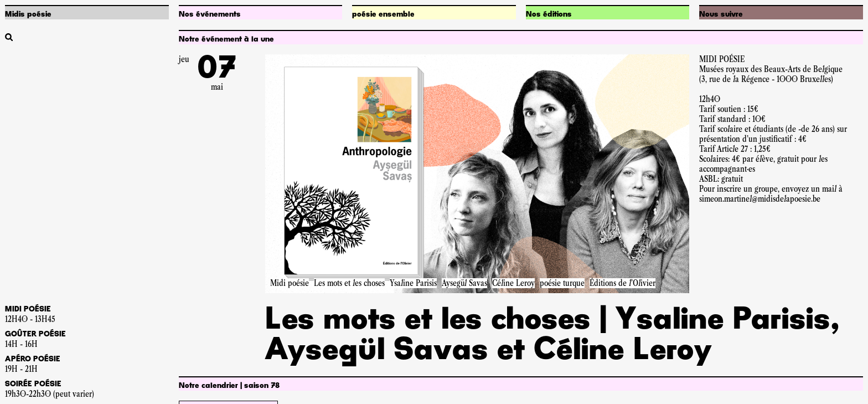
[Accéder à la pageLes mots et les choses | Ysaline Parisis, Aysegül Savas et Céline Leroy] (477, 174)
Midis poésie (28, 14)
